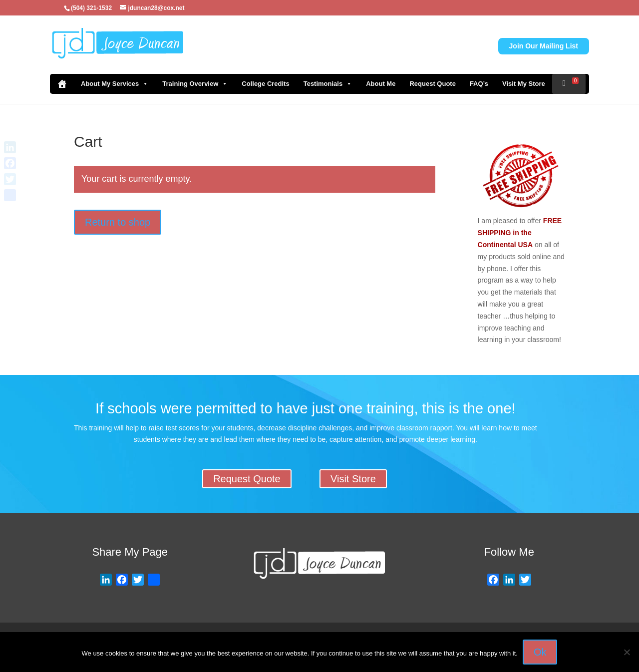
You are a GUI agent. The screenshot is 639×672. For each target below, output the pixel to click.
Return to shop (118, 222)
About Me (381, 84)
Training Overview (195, 84)
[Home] (62, 84)
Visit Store (353, 479)
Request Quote (432, 84)
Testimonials (328, 84)
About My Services (115, 84)
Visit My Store (524, 84)
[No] (627, 652)
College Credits (265, 84)
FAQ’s (479, 84)
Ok (540, 652)
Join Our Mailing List (544, 46)
